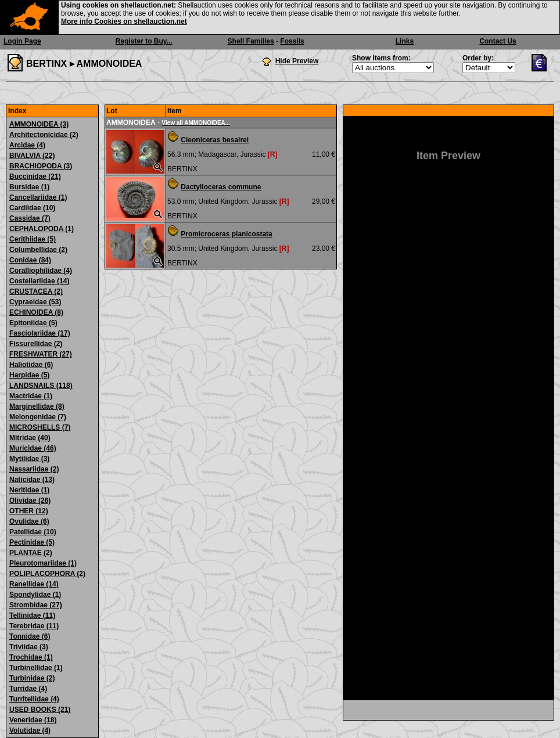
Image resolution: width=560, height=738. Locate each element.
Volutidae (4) (30, 730)
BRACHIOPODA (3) (41, 166)
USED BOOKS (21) (40, 710)
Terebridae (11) (34, 626)
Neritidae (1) (29, 490)
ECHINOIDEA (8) (36, 312)
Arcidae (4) (27, 145)
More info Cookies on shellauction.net (124, 21)
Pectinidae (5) (32, 542)
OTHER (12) (29, 511)
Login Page (22, 41)
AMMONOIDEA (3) (39, 124)
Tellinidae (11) (32, 615)
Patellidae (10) (33, 532)
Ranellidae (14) (34, 584)
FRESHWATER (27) (41, 354)
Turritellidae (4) (34, 699)
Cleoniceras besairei (215, 140)
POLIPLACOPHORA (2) (47, 574)
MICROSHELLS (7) (40, 427)
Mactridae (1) (31, 396)
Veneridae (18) (33, 720)
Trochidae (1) (31, 657)
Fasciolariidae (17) (40, 333)
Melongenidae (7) (38, 417)
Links (405, 41)
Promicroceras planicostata (226, 234)
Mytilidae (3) (29, 459)
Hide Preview (297, 61)
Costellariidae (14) (39, 281)
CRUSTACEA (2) (36, 291)
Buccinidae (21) (35, 177)
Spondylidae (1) (35, 595)
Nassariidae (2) (34, 469)
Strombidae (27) (36, 605)
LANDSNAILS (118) (41, 386)
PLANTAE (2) (31, 553)
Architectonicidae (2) (44, 135)
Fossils (292, 41)
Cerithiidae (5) (33, 239)
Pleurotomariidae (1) (43, 563)
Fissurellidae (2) (36, 344)
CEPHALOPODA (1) (42, 229)
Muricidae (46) (33, 448)
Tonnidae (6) (30, 636)
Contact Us (498, 41)
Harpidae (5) (29, 375)
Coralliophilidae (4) (41, 271)
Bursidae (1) (29, 187)
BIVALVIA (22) (32, 156)
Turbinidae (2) (32, 678)
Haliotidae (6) (31, 365)
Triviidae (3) (29, 647)
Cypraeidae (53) (35, 302)
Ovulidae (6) (29, 521)
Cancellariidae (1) (38, 197)
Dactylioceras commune (221, 187)
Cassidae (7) (30, 218)
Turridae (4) (28, 689)
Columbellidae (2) (38, 250)
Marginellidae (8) (37, 406)
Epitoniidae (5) (33, 323)
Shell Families (251, 41)
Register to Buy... (144, 41)
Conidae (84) (30, 260)
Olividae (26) (30, 501)
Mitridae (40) (30, 438)
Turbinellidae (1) (36, 668)
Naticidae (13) (32, 480)
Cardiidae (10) (32, 208)
